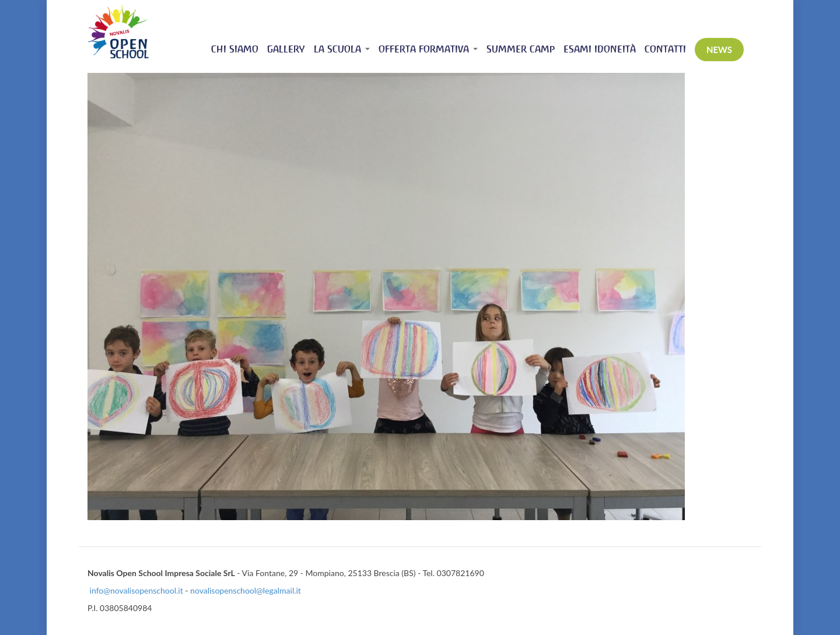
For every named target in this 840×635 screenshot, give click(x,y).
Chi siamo (235, 49)
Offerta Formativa (428, 49)
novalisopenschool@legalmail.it (246, 590)
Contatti (665, 49)
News (719, 50)
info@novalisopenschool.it (136, 590)
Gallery (286, 49)
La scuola (342, 49)
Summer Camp (521, 49)
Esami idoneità (600, 49)
